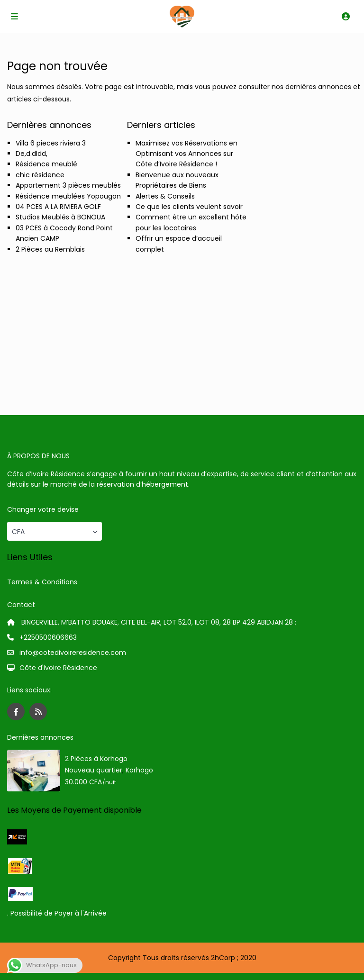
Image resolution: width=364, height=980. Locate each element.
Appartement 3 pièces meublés (68, 185)
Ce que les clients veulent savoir (189, 207)
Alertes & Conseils (165, 196)
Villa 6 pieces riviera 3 (51, 143)
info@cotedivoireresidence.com (73, 653)
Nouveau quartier (94, 770)
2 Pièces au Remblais (50, 249)
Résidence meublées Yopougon (68, 196)
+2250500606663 (48, 637)
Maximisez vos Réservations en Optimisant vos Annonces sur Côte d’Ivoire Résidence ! (187, 154)
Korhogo (139, 770)
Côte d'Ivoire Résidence (58, 668)
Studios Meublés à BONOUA (60, 217)
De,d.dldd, (32, 154)
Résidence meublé (46, 164)
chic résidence (40, 175)
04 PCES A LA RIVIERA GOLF (58, 207)
